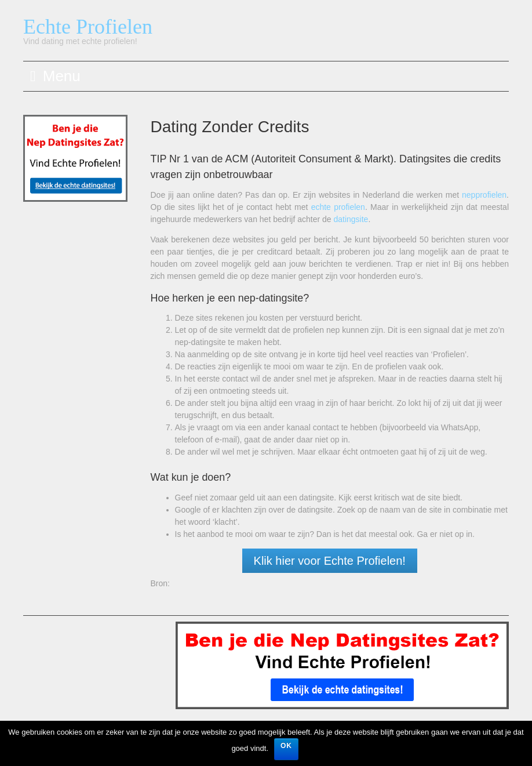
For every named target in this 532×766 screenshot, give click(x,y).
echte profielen (338, 207)
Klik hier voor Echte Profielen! (330, 561)
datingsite (351, 219)
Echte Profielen (88, 27)
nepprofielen (484, 195)
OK (286, 746)
